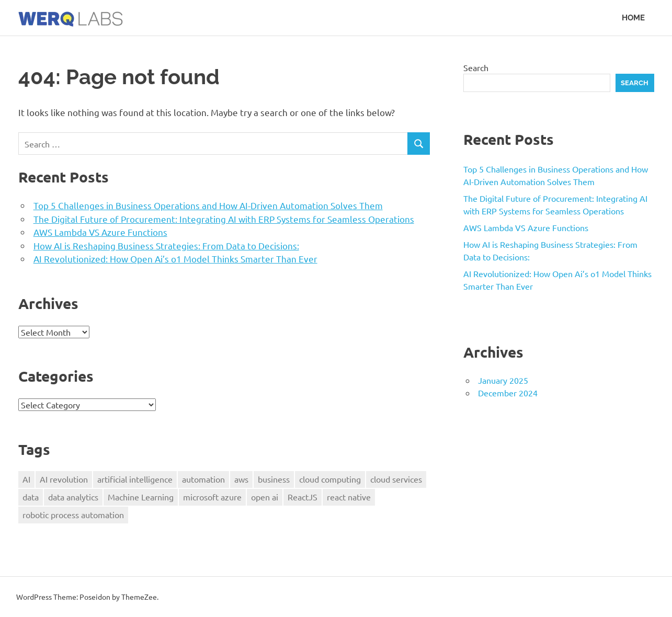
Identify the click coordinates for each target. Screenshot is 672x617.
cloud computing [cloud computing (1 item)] (330, 479)
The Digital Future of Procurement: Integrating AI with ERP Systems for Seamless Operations (224, 219)
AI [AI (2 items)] (26, 479)
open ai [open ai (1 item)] (265, 497)
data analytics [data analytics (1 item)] (73, 497)
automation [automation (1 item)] (203, 479)
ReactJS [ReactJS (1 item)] (303, 497)
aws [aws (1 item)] (241, 479)
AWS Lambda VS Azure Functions (100, 232)
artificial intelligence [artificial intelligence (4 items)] (135, 479)
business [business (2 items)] (274, 479)
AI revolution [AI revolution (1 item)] (64, 479)
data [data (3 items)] (31, 497)
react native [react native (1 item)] (349, 497)
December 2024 (508, 393)
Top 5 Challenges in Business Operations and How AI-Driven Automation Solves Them (208, 205)
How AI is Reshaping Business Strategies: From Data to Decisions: (166, 245)
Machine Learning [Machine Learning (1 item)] (141, 497)
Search (476, 67)
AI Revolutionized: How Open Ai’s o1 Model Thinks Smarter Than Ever (175, 259)
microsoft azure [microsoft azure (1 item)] (212, 497)
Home (633, 18)
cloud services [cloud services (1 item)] (396, 479)
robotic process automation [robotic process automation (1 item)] (73, 515)
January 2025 (503, 380)
